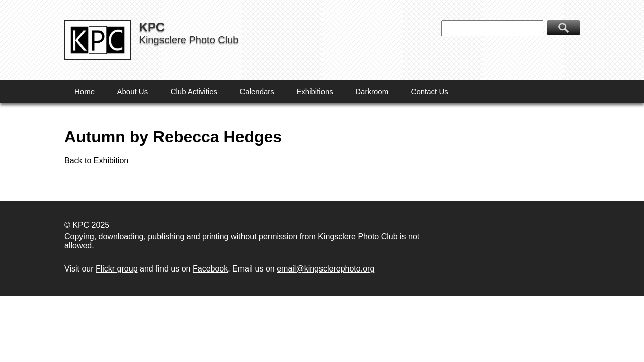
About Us (132, 91)
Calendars (257, 91)
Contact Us (430, 91)
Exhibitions (315, 91)
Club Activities (194, 91)
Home (85, 91)
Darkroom (372, 91)
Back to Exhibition (96, 161)
